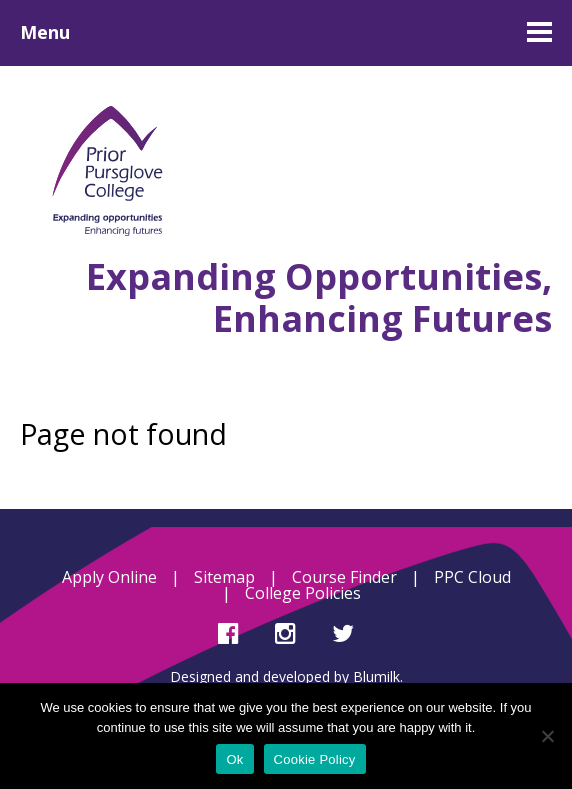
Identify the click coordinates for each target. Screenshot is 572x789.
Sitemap (224, 577)
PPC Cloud (472, 577)
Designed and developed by (261, 676)
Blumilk (376, 676)
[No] (547, 736)
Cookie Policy (315, 759)
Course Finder (344, 577)
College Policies (303, 593)
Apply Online (109, 577)
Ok (234, 759)
